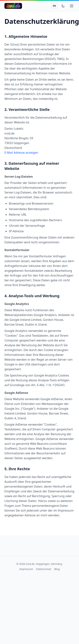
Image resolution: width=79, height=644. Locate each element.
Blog (57, 569)
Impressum (26, 569)
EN (54, 6)
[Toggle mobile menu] (72, 6)
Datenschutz (44, 569)
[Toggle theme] (63, 6)
